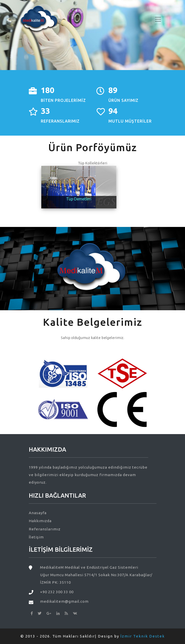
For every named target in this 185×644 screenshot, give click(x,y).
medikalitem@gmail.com (64, 601)
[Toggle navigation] (158, 19)
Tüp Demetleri (79, 199)
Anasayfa (38, 513)
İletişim (36, 537)
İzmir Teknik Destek (143, 636)
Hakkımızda (40, 521)
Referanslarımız (45, 529)
